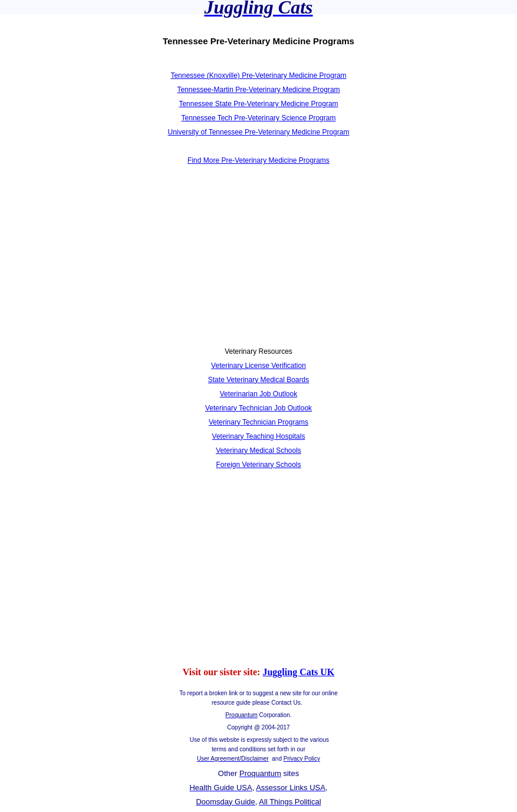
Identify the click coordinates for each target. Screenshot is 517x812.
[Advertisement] (134, 263)
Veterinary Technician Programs (258, 422)
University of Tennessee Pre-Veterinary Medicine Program (259, 132)
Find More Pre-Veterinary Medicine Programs (258, 160)
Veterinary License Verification (258, 366)
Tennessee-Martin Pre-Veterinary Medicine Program (258, 90)
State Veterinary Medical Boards (258, 380)
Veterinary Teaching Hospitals (259, 436)
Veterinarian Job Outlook (258, 394)
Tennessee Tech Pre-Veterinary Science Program (259, 118)
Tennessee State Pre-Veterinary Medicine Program (258, 104)
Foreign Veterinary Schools (258, 465)
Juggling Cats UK (298, 672)
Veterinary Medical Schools (258, 451)
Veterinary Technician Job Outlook (258, 408)
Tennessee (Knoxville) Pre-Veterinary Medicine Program (258, 75)
